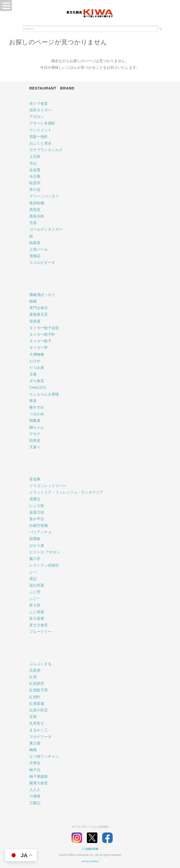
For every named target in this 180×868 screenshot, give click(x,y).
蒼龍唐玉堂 (39, 314)
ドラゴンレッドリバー (48, 486)
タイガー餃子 (40, 341)
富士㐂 (35, 605)
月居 (33, 223)
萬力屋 (35, 743)
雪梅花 (35, 256)
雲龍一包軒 (39, 137)
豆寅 (33, 717)
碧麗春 (35, 539)
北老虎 (35, 670)
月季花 (35, 763)
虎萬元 (35, 499)
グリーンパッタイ (44, 196)
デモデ (35, 434)
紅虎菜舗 (37, 703)
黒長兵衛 (37, 216)
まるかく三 (39, 730)
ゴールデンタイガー (46, 229)
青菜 (33, 401)
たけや (35, 361)
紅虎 (33, 677)
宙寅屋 (35, 321)
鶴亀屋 (35, 420)
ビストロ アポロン (45, 552)
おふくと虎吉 (40, 143)
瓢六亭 (35, 559)
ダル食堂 (37, 381)
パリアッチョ (40, 532)
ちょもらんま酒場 (44, 394)
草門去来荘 (39, 308)
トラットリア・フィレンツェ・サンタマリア (66, 492)
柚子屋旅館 (39, 776)
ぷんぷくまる (40, 664)
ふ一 (33, 572)
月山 (33, 163)
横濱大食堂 (39, 783)
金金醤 (35, 170)
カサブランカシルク (46, 150)
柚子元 (35, 770)
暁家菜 (35, 243)
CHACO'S (38, 388)
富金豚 (35, 479)
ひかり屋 (37, 545)
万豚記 (35, 803)
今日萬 (35, 176)
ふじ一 (35, 598)
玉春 (33, 374)
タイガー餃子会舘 (44, 328)
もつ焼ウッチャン (44, 756)
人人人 (35, 790)
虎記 (33, 579)
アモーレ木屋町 (42, 123)
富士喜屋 (37, 618)
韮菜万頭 (37, 512)
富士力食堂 (39, 625)
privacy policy (90, 861)
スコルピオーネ (42, 262)
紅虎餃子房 (39, 690)
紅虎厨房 (37, 683)
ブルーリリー (40, 632)
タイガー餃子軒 (42, 334)
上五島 (35, 156)
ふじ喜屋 (37, 612)
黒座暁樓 (37, 203)
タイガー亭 (39, 348)
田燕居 (35, 440)
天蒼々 (35, 447)
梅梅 (33, 750)
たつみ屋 (37, 368)
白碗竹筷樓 (39, 525)
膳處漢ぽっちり (42, 295)
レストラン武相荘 (44, 565)
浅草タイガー (40, 110)
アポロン (37, 117)
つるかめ (37, 414)
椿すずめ (37, 407)
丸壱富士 (37, 723)
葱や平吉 (37, 519)
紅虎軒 (35, 697)
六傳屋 (35, 796)
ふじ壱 (35, 592)
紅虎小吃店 (39, 710)
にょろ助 (37, 506)
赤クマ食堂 (39, 103)
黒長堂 (35, 210)
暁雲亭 (35, 183)
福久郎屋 (37, 585)
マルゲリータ (40, 737)
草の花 (35, 190)
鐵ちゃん (37, 427)
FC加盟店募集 (90, 849)
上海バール (39, 249)
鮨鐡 (33, 301)
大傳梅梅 (37, 354)
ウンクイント (40, 130)
